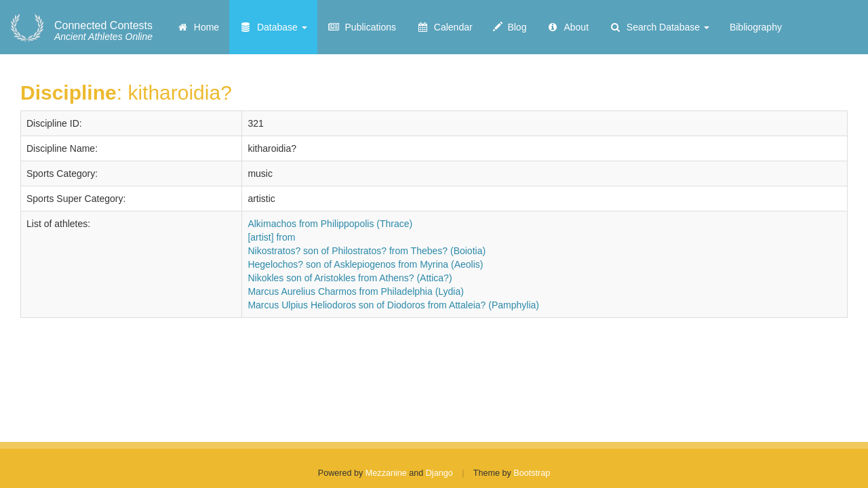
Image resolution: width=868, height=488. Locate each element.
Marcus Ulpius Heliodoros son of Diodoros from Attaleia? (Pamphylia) (393, 305)
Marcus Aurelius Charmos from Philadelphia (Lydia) (356, 291)
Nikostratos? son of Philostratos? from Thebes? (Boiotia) (367, 251)
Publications (362, 27)
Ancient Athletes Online (103, 31)
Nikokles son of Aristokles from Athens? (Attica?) (350, 278)
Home (198, 27)
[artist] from (271, 237)
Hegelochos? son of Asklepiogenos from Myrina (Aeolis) (365, 264)
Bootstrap (532, 473)
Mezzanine (386, 473)
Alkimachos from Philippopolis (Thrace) (330, 224)
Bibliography (756, 27)
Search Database (659, 27)
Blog (510, 27)
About (568, 27)
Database (273, 27)
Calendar (445, 27)
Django (439, 473)
